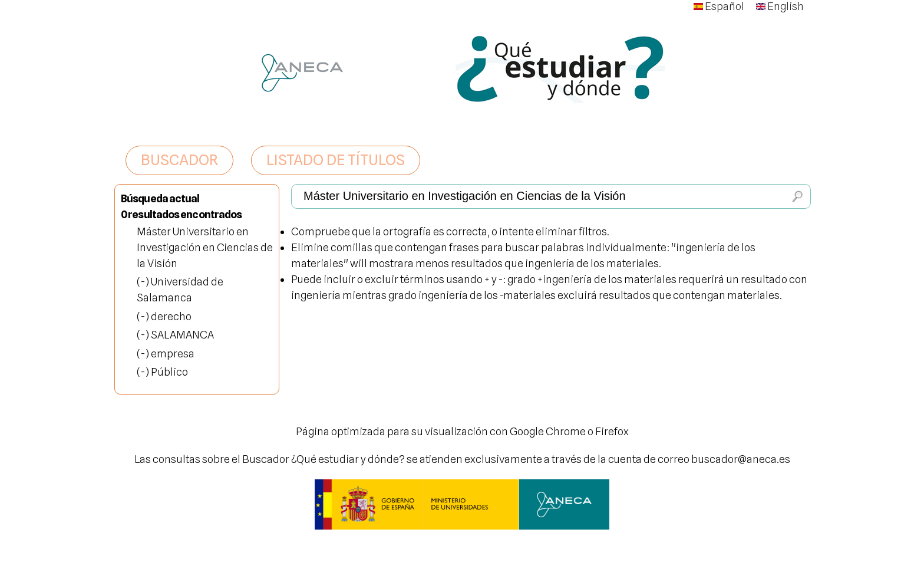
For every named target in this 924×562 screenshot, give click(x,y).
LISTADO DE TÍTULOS (336, 160)
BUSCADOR (179, 160)
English (780, 6)
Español (719, 6)
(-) (144, 282)
